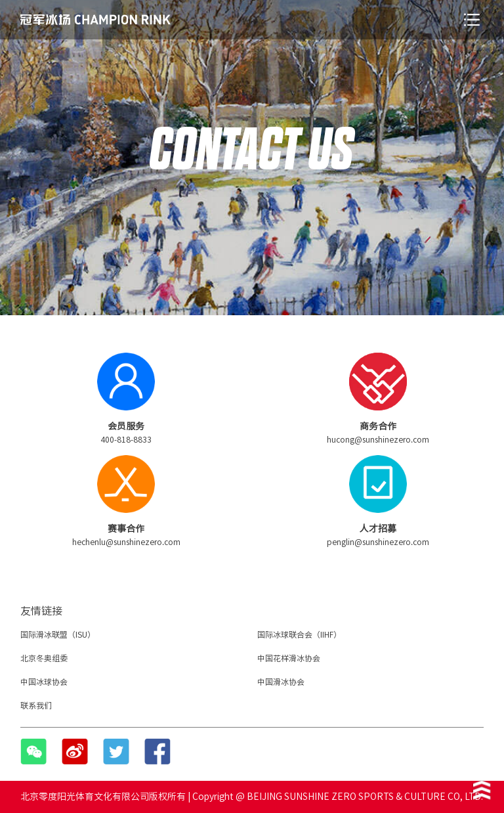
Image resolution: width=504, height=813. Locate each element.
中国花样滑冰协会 (289, 658)
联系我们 (36, 705)
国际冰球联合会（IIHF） (299, 634)
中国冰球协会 (44, 682)
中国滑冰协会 (281, 682)
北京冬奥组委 (44, 658)
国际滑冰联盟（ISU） (58, 634)
